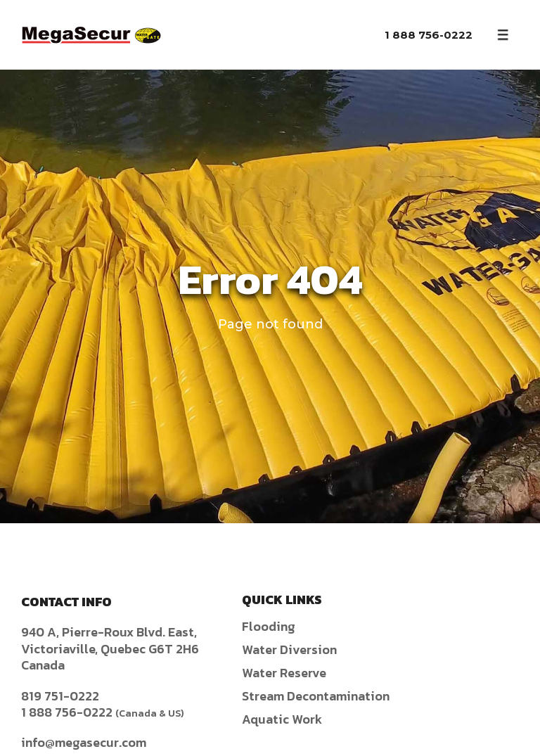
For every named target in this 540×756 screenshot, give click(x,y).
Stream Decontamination (316, 696)
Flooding (269, 626)
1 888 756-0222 (429, 35)
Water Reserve (284, 673)
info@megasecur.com (84, 742)
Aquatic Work (282, 719)
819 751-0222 (60, 696)
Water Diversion (289, 649)
